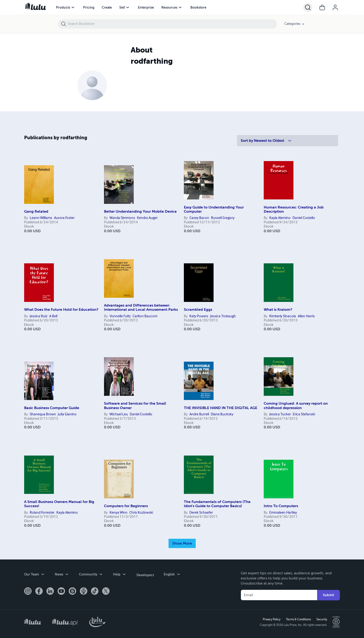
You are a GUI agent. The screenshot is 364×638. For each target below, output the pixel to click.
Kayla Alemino (280, 218)
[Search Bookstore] (172, 24)
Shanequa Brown (43, 414)
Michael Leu (119, 414)
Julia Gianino (67, 414)
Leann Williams (41, 218)
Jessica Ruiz (39, 316)
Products (63, 7)
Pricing (89, 7)
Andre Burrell (199, 414)
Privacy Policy (271, 619)
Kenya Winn (119, 513)
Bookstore (198, 7)
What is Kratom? (278, 310)
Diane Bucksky (222, 414)
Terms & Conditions (298, 619)
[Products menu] (73, 7)
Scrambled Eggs (198, 310)
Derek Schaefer (201, 513)
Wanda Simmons (122, 218)
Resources (169, 7)
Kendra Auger (147, 218)
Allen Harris (306, 316)
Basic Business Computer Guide (52, 408)
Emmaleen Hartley (283, 513)
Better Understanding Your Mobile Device (140, 212)
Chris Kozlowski (141, 513)
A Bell (53, 316)
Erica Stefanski (304, 414)
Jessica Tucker (280, 414)
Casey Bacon (199, 218)
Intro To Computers (281, 506)
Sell (122, 7)
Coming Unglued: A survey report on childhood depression (296, 406)
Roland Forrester (42, 513)
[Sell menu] (128, 7)
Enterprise (146, 7)
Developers (145, 574)
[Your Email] (279, 595)
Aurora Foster (64, 218)
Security (322, 619)
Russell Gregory (223, 218)
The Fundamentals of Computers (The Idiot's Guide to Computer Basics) (217, 504)
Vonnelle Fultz (120, 316)
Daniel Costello (304, 218)
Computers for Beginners (126, 506)
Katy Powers (199, 316)
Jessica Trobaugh (223, 316)
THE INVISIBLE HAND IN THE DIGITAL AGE (221, 408)
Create (107, 7)
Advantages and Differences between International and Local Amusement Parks (141, 307)
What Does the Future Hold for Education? (61, 310)
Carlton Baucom (145, 316)
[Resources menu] (180, 7)
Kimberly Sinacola (283, 316)
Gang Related (36, 212)
